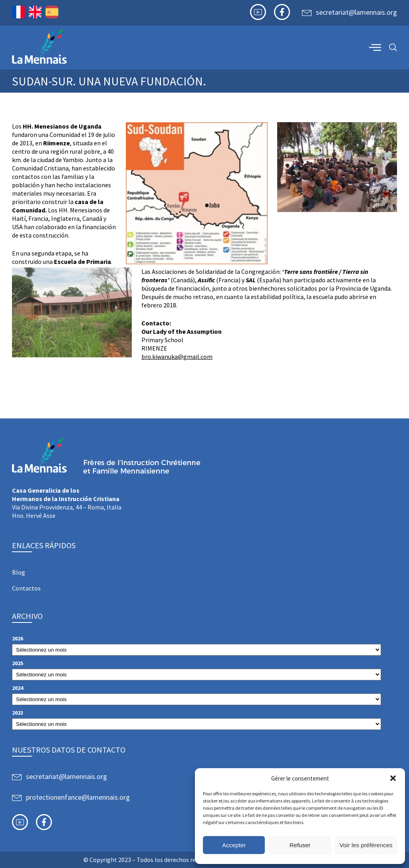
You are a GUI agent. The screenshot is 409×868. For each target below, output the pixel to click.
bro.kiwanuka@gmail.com (177, 357)
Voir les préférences (366, 845)
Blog (19, 572)
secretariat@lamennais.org (356, 12)
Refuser (300, 845)
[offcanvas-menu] (375, 47)
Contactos (26, 588)
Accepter (234, 845)
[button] (393, 778)
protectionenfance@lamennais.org (78, 797)
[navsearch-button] (393, 48)
